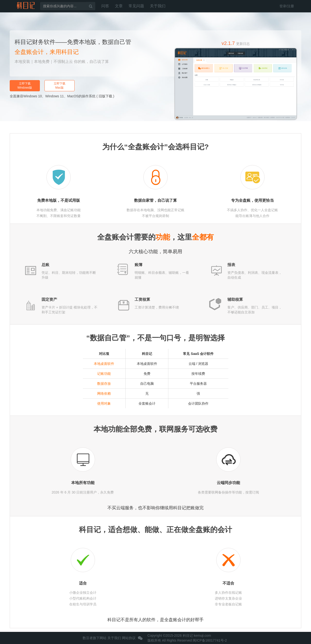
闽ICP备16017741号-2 (210, 640)
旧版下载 (105, 96)
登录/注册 (287, 6)
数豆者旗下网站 (95, 638)
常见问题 (136, 6)
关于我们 (158, 6)
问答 (105, 6)
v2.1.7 (236, 43)
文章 (119, 6)
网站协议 (129, 638)
